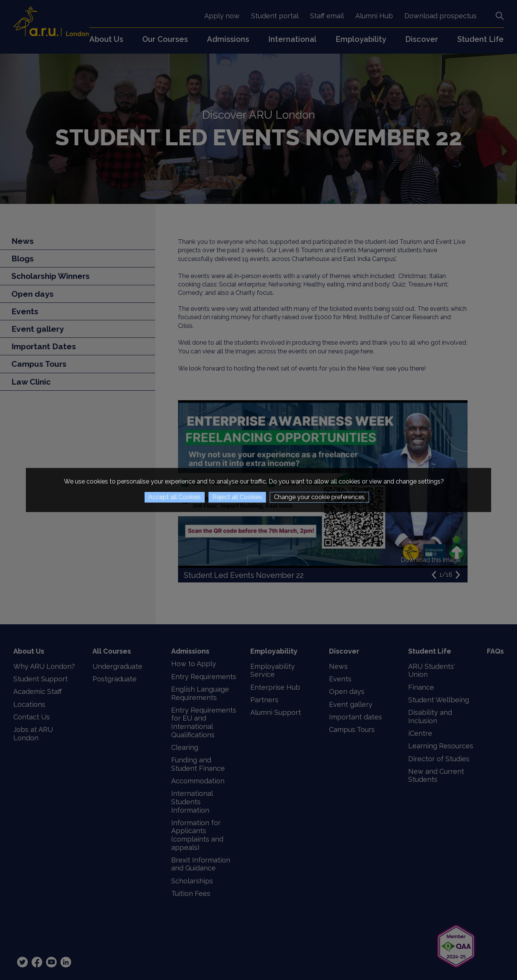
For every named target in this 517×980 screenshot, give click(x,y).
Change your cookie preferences (319, 497)
